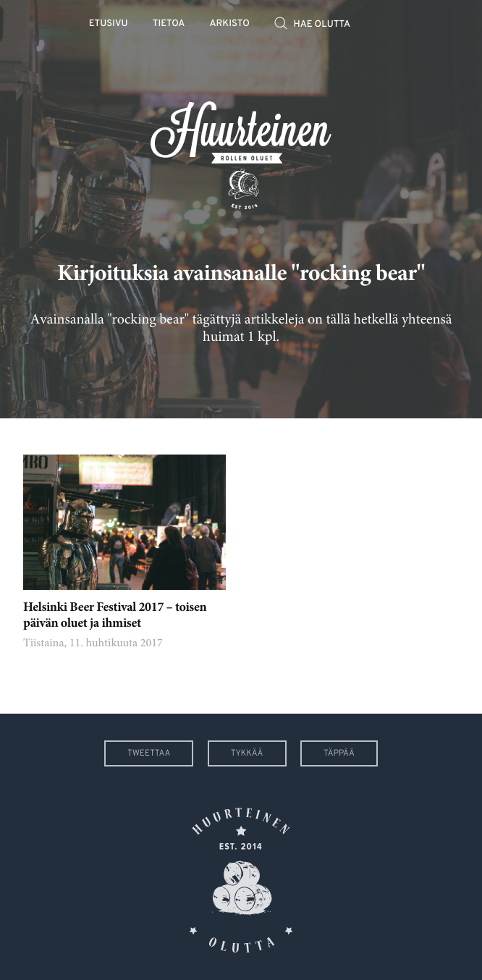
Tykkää (247, 753)
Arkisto (230, 24)
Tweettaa (149, 753)
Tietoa (169, 24)
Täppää (339, 753)
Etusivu (109, 24)
